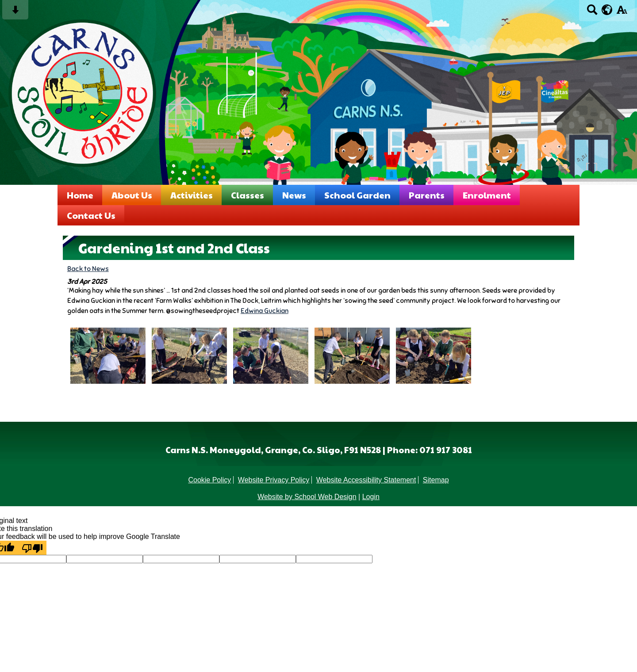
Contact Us (91, 215)
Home (80, 195)
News (294, 195)
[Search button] (592, 13)
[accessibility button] (622, 13)
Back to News (88, 269)
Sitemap (436, 480)
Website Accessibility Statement (366, 480)
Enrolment (487, 195)
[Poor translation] (32, 548)
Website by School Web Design (307, 497)
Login (371, 497)
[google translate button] (607, 10)
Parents (427, 195)
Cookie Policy (209, 480)
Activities (192, 195)
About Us (132, 195)
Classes (248, 195)
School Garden (357, 195)
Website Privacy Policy (274, 480)
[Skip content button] (15, 13)
